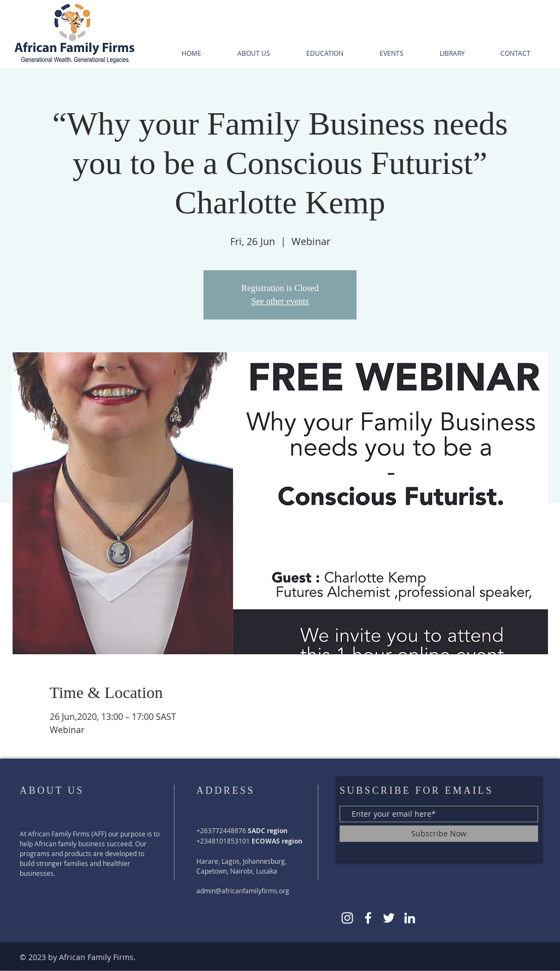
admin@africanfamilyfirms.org (243, 891)
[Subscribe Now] (439, 834)
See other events (280, 301)
